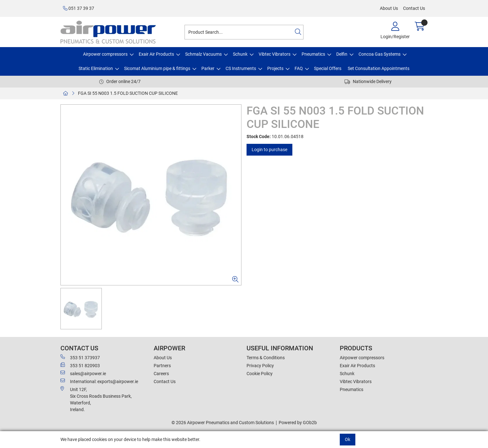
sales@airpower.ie (83, 373)
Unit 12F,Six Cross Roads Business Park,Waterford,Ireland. (96, 399)
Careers (161, 374)
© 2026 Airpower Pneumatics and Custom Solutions (223, 423)
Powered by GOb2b (298, 423)
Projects (275, 68)
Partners (162, 366)
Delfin (342, 54)
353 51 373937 (80, 357)
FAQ (299, 68)
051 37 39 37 (79, 8)
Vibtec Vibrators (275, 54)
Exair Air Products (156, 54)
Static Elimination (96, 68)
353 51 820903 (80, 365)
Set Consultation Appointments (379, 68)
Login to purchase (269, 150)
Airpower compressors (105, 54)
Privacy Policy (260, 366)
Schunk (240, 54)
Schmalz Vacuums (203, 54)
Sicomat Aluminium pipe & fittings (157, 68)
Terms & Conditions (266, 358)
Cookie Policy (260, 374)
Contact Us (414, 8)
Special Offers (328, 68)
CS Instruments (241, 68)
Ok (348, 439)
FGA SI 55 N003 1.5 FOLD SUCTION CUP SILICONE (128, 93)
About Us (389, 8)
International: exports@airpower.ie (99, 381)
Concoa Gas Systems (380, 54)
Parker (208, 68)
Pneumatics (313, 54)
